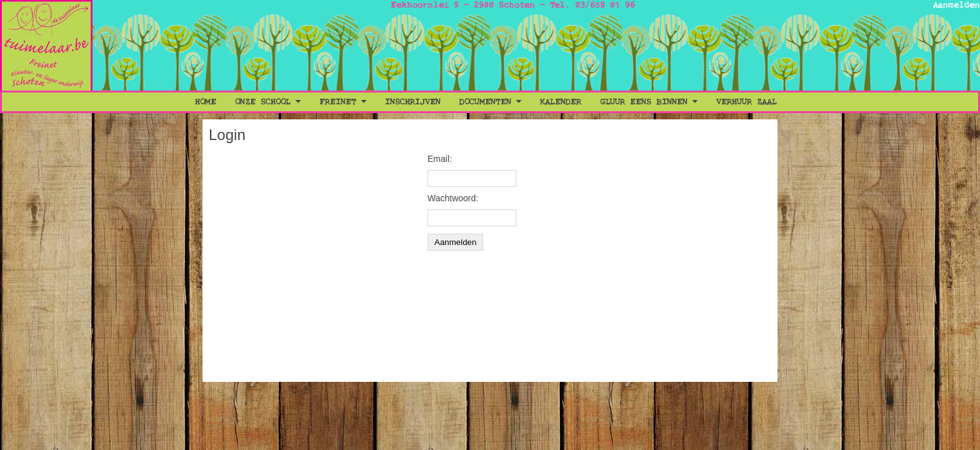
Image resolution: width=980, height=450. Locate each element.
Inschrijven (413, 102)
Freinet (343, 102)
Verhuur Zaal (747, 102)
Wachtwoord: (453, 198)
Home (206, 102)
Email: (440, 159)
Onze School (268, 102)
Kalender (561, 102)
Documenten (490, 102)
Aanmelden (957, 5)
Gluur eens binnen (649, 102)
